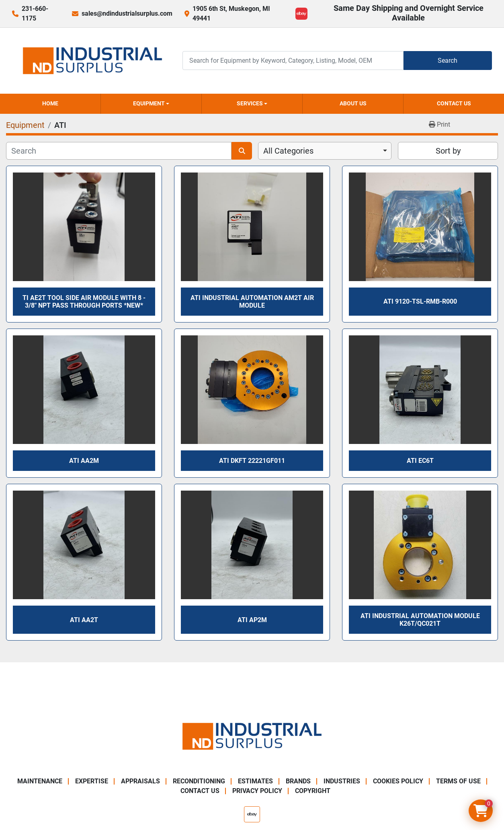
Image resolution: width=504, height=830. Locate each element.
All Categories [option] (288, 151)
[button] (151, 104)
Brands (298, 781)
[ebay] (301, 14)
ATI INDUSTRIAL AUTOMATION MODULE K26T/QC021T (420, 620)
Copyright (313, 791)
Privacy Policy (257, 791)
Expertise (92, 781)
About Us (353, 103)
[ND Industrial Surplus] (252, 736)
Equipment (149, 103)
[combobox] (325, 151)
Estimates (255, 781)
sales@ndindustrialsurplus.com (127, 13)
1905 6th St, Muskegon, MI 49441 (231, 13)
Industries (342, 781)
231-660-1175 (35, 13)
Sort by (448, 151)
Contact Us (454, 103)
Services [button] (250, 103)
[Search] (293, 61)
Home (50, 103)
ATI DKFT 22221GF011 (252, 461)
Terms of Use (458, 781)
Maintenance (40, 781)
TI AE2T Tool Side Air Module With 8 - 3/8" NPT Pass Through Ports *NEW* (84, 302)
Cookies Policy (398, 781)
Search (448, 61)
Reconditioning (199, 781)
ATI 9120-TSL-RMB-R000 (420, 301)
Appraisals (140, 781)
